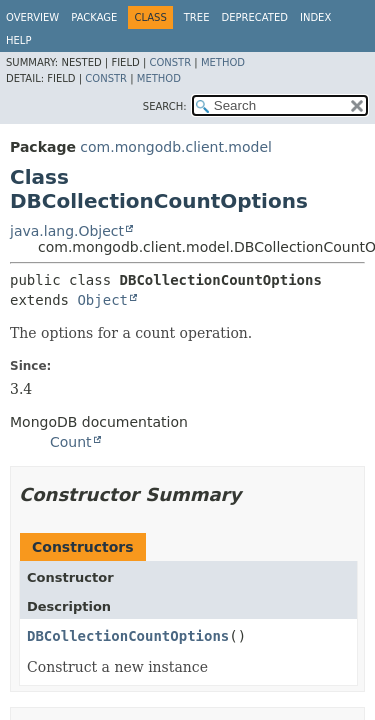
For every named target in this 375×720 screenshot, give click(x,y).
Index (315, 17)
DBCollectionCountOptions (128, 636)
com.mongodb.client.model (176, 147)
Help (18, 40)
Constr (170, 62)
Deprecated (254, 17)
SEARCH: (165, 106)
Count (71, 442)
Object (102, 300)
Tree (197, 17)
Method (223, 62)
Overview (32, 17)
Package (94, 17)
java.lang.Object (67, 231)
